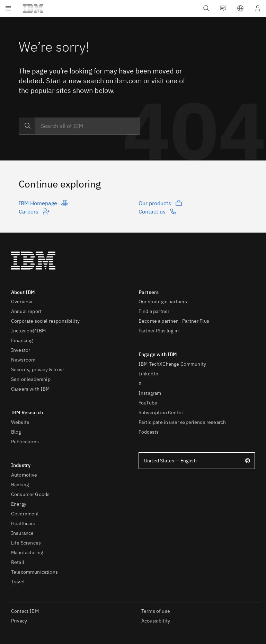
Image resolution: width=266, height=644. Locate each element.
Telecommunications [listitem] (34, 572)
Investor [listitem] (21, 350)
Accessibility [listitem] (156, 621)
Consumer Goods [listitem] (30, 494)
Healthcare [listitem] (23, 523)
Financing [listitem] (22, 340)
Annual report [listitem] (26, 311)
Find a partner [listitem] (154, 311)
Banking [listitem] (20, 485)
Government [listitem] (25, 514)
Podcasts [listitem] (149, 432)
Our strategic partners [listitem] (163, 302)
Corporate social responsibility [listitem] (45, 321)
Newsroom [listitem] (23, 360)
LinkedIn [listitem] (148, 374)
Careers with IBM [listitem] (30, 389)
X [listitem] (140, 383)
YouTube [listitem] (148, 403)
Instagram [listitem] (150, 393)
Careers (34, 211)
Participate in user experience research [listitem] (182, 422)
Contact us (158, 211)
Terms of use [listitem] (156, 611)
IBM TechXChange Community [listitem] (172, 364)
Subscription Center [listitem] (161, 412)
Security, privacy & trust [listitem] (38, 369)
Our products (160, 203)
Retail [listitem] (18, 562)
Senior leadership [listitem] (31, 379)
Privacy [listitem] (19, 621)
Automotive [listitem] (24, 475)
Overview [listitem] (22, 302)
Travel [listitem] (18, 582)
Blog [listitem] (16, 432)
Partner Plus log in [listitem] (159, 331)
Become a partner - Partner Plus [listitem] (174, 321)
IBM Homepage (43, 203)
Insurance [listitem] (22, 533)
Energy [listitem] (19, 504)
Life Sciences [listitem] (26, 543)
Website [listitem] (20, 422)
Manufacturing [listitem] (27, 552)
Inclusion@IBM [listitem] (28, 331)
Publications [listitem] (25, 442)
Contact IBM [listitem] (25, 611)
